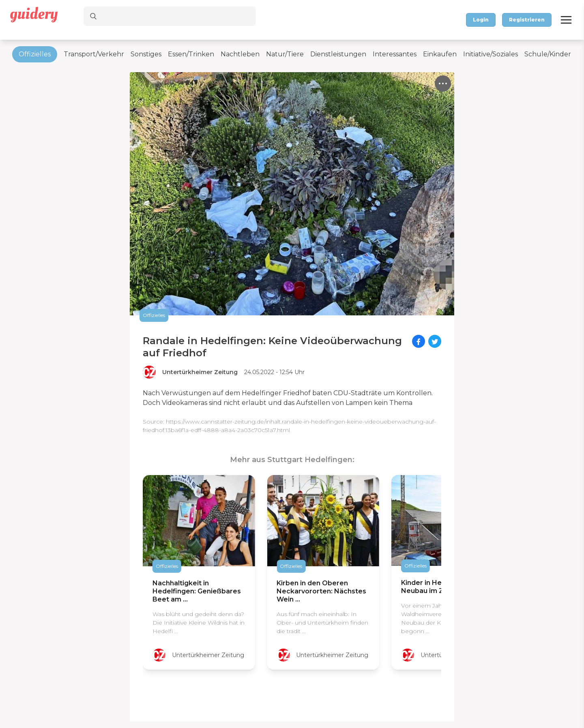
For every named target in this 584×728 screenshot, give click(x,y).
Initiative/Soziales (491, 54)
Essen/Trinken (191, 54)
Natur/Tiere (285, 54)
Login (481, 20)
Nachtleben (240, 54)
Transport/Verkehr (94, 54)
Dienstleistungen (338, 54)
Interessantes (395, 54)
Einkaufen (440, 54)
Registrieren (527, 20)
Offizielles (35, 54)
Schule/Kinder (548, 54)
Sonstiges (146, 54)
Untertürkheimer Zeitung (200, 372)
